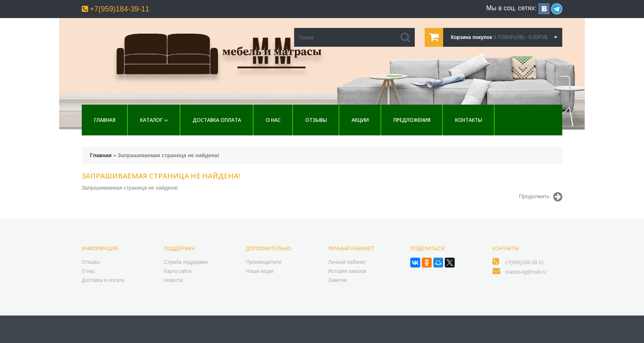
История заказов (347, 271)
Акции (360, 120)
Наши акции (260, 271)
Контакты (469, 120)
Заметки (338, 280)
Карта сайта (178, 271)
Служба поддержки (186, 262)
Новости (173, 280)
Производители (264, 262)
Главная (105, 120)
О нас (273, 120)
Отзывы (316, 120)
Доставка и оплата (103, 280)
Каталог (151, 120)
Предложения (412, 120)
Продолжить (541, 197)
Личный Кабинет (347, 262)
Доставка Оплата (217, 120)
